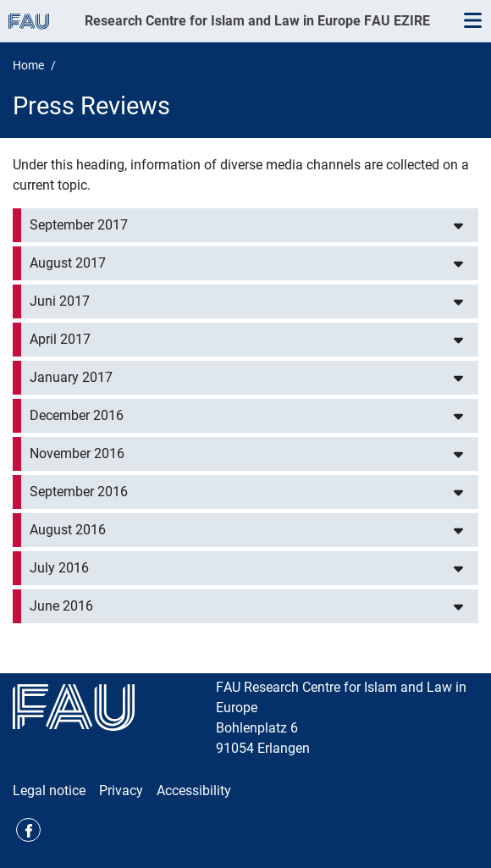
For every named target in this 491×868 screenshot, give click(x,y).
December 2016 (77, 415)
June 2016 (61, 606)
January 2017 (71, 377)
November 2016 (77, 453)
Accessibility (194, 791)
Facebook (28, 830)
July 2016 (59, 568)
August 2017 (68, 263)
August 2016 (68, 530)
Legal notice (49, 791)
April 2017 (60, 339)
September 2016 (79, 492)
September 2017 (79, 225)
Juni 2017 (60, 301)
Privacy (121, 791)
